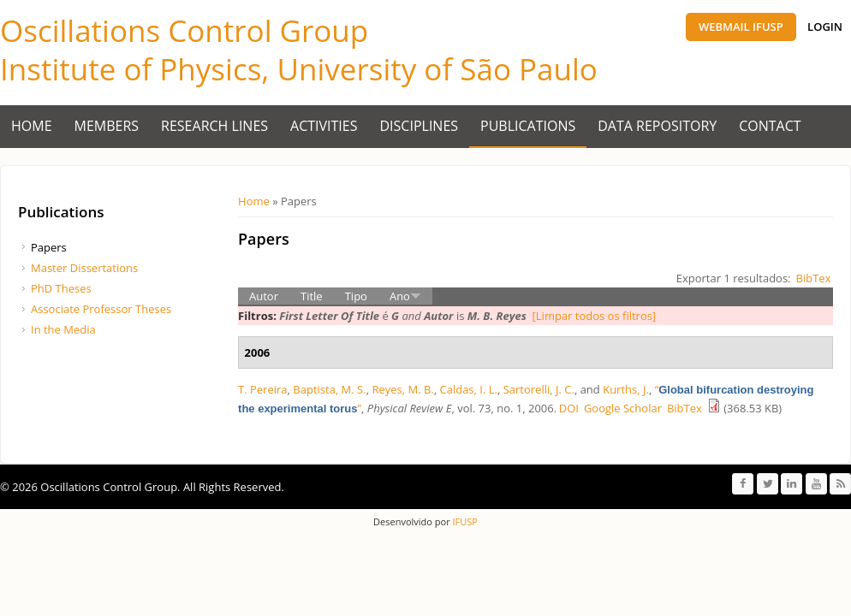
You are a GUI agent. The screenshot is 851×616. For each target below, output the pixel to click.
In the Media (63, 329)
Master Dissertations (84, 268)
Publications (528, 126)
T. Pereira (263, 389)
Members (107, 126)
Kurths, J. (626, 389)
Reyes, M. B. (402, 389)
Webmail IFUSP (741, 27)
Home (32, 126)
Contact (770, 126)
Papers (49, 247)
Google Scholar (623, 408)
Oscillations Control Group (184, 30)
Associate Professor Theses (101, 309)
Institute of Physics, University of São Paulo (299, 69)
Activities (324, 126)
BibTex (814, 278)
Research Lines (214, 126)
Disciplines (420, 126)
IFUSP (464, 521)
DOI (569, 408)
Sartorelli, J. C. (539, 389)
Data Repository (657, 126)
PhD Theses (61, 288)
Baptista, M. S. (329, 389)
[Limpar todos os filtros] (595, 316)
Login (825, 27)
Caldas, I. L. (469, 389)
